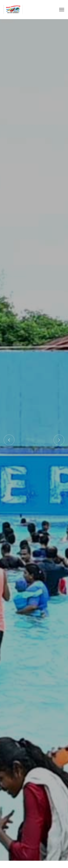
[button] (9, 440)
